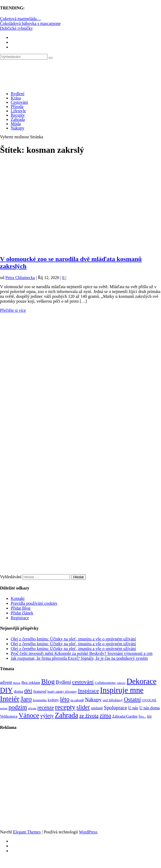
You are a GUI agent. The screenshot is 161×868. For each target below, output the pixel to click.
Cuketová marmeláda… (20, 19)
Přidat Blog (21, 608)
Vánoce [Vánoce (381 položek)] (29, 715)
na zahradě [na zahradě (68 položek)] (77, 700)
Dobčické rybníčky (16, 28)
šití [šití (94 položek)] (149, 716)
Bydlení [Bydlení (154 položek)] (63, 682)
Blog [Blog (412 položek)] (48, 682)
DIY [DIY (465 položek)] (6, 690)
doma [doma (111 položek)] (19, 691)
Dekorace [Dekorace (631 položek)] (141, 681)
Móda (16, 124)
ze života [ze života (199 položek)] (89, 716)
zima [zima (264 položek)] (105, 716)
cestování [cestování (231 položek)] (83, 682)
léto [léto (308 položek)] (65, 699)
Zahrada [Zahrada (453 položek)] (66, 715)
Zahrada (18, 119)
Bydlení (18, 94)
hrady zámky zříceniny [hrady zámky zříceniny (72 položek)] (62, 692)
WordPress (88, 832)
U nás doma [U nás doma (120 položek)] (149, 708)
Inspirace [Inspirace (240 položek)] (88, 691)
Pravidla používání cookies (34, 603)
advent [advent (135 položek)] (6, 682)
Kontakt (18, 598)
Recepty (18, 115)
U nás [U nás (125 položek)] (133, 708)
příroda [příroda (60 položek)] (32, 708)
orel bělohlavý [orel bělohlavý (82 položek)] (113, 700)
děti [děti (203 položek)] (28, 691)
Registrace (20, 618)
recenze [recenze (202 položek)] (46, 707)
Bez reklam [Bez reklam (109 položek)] (31, 682)
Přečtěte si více (13, 310)
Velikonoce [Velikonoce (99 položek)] (9, 716)
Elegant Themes (27, 832)
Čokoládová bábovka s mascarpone (30, 23)
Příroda (17, 107)
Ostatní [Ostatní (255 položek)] (133, 699)
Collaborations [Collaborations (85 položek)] (105, 683)
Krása (16, 98)
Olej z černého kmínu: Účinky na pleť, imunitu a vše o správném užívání (73, 639)
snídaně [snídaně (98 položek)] (97, 708)
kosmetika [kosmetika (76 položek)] (40, 700)
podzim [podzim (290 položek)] (18, 707)
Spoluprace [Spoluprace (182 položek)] (116, 708)
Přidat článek (22, 613)
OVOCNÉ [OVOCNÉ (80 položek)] (149, 700)
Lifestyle (18, 111)
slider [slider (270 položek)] (83, 707)
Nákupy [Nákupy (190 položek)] (93, 700)
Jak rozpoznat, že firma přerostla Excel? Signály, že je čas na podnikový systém (79, 658)
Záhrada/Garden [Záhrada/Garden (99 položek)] (125, 716)
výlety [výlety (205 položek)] (47, 716)
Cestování (19, 102)
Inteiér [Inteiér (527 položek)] (10, 699)
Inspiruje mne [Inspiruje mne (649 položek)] (122, 690)
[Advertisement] (66, 208)
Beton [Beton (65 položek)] (17, 683)
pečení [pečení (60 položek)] (4, 708)
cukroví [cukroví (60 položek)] (121, 683)
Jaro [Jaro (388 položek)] (26, 699)
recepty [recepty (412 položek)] (65, 707)
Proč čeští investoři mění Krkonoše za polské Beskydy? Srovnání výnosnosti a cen (82, 653)
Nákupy (18, 128)
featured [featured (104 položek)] (40, 691)
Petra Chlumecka (20, 278)
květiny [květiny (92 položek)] (53, 700)
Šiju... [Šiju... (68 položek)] (142, 717)
